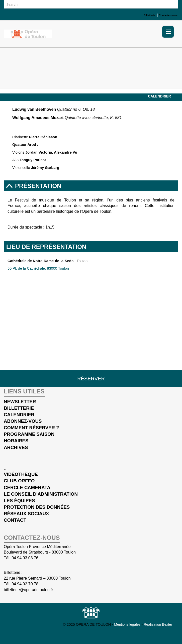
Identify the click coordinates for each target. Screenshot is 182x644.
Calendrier (159, 96)
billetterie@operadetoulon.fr (28, 590)
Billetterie (19, 408)
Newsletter (20, 402)
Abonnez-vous (23, 421)
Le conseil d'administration (41, 494)
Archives (16, 447)
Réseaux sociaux (26, 514)
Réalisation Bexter (158, 624)
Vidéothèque (21, 474)
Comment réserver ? (31, 428)
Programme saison (29, 434)
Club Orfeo (19, 481)
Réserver (91, 379)
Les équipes (19, 501)
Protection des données (37, 507)
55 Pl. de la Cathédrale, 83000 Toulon (38, 268)
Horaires (16, 441)
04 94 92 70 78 (25, 584)
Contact (15, 520)
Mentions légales (128, 624)
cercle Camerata (27, 488)
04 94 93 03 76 (25, 558)
